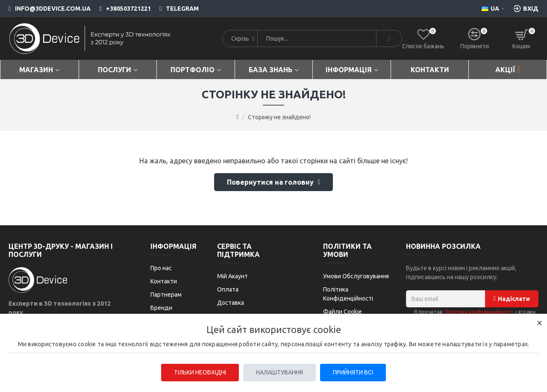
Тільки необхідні (200, 372)
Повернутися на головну (270, 182)
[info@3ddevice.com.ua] (50, 9)
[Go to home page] (237, 117)
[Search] (389, 38)
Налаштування (279, 372)
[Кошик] (521, 38)
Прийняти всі (353, 372)
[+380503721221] (121, 9)
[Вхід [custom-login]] (526, 9)
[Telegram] (175, 9)
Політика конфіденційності (479, 312)
